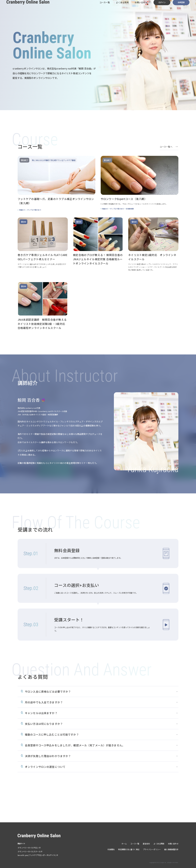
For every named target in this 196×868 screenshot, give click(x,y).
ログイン (162, 7)
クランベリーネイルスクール (29, 851)
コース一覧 (104, 7)
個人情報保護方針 (171, 849)
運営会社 (146, 844)
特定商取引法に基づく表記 (129, 849)
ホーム (124, 844)
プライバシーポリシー (152, 849)
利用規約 (111, 849)
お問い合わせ (141, 7)
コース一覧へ (166, 147)
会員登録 (181, 7)
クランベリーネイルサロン (28, 848)
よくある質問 (122, 7)
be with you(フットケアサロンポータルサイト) (37, 855)
